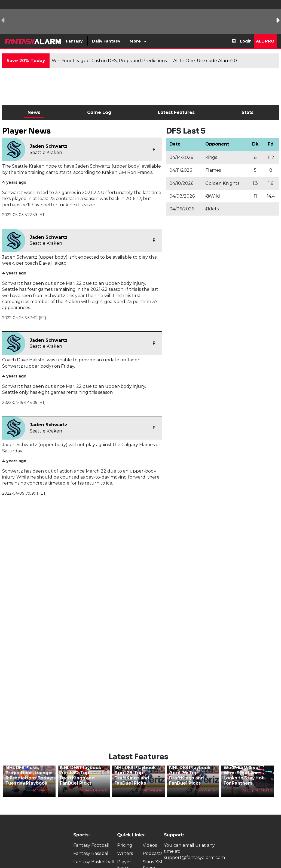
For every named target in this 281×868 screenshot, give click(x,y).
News (34, 112)
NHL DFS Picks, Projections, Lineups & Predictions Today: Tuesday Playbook (29, 766)
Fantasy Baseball (91, 844)
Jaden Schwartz (49, 146)
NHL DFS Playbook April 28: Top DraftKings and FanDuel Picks (135, 766)
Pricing (125, 836)
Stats (248, 112)
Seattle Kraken (46, 152)
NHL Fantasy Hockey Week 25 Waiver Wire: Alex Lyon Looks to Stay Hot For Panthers (247, 764)
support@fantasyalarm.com (194, 848)
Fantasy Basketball (94, 853)
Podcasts (152, 844)
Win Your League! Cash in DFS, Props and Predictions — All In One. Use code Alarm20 (144, 61)
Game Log (99, 112)
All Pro (265, 41)
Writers (125, 844)
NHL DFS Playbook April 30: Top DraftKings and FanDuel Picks (81, 766)
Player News (124, 856)
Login (246, 41)
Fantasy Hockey (91, 861)
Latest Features (176, 112)
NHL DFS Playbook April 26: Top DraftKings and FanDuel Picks (190, 766)
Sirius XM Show (152, 856)
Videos (150, 836)
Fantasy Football (91, 836)
